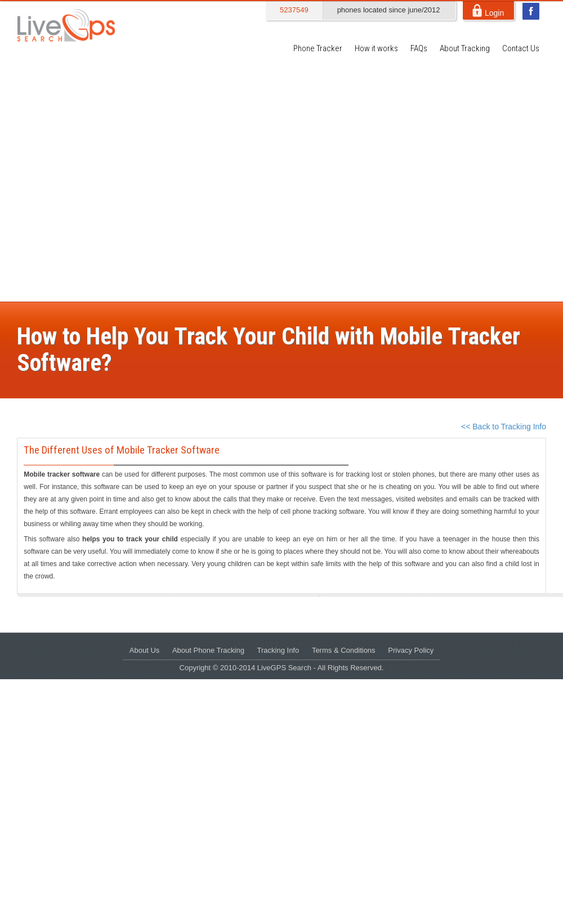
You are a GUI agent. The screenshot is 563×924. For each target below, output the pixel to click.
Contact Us (521, 48)
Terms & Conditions (344, 650)
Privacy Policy (411, 650)
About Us (144, 650)
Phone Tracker (318, 48)
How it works (376, 48)
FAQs (419, 48)
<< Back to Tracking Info (504, 427)
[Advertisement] (116, 180)
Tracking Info (278, 650)
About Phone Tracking (208, 650)
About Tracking (465, 48)
